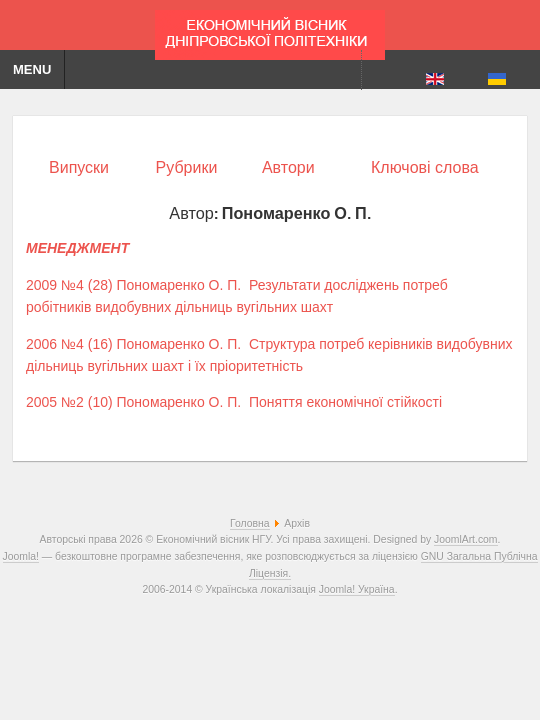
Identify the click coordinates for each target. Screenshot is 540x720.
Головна (249, 523)
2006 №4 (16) (69, 344)
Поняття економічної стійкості (345, 402)
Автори (288, 167)
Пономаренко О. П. (179, 285)
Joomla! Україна (357, 589)
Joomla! (21, 556)
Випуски (79, 167)
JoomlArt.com (466, 539)
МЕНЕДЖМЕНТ (77, 248)
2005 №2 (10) (69, 402)
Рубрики (187, 167)
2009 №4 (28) (69, 285)
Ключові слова (425, 167)
